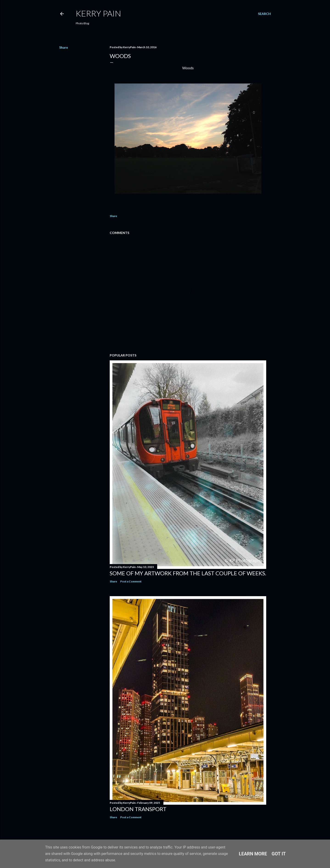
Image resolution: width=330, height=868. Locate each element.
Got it (279, 854)
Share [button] (64, 47)
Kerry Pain (98, 13)
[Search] (264, 14)
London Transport (138, 809)
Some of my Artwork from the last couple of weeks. (188, 573)
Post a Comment (131, 581)
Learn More (253, 854)
